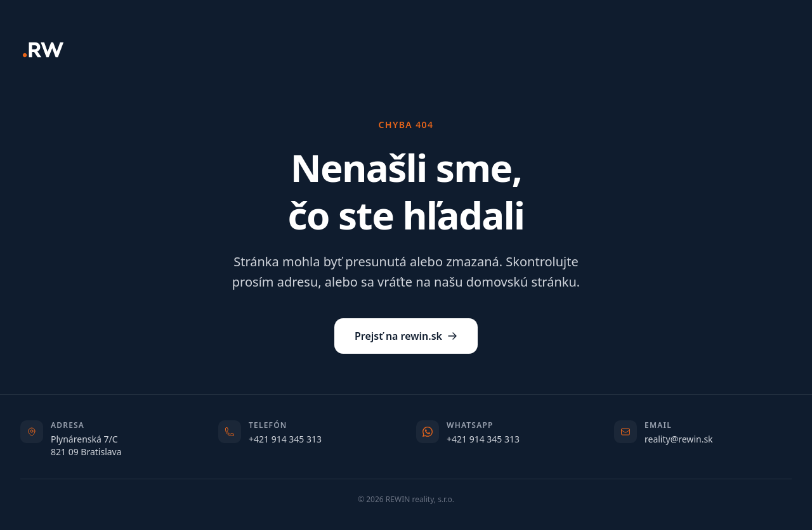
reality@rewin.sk (679, 439)
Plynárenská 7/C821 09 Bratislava (86, 445)
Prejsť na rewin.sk (406, 336)
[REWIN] (43, 50)
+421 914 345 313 (285, 439)
